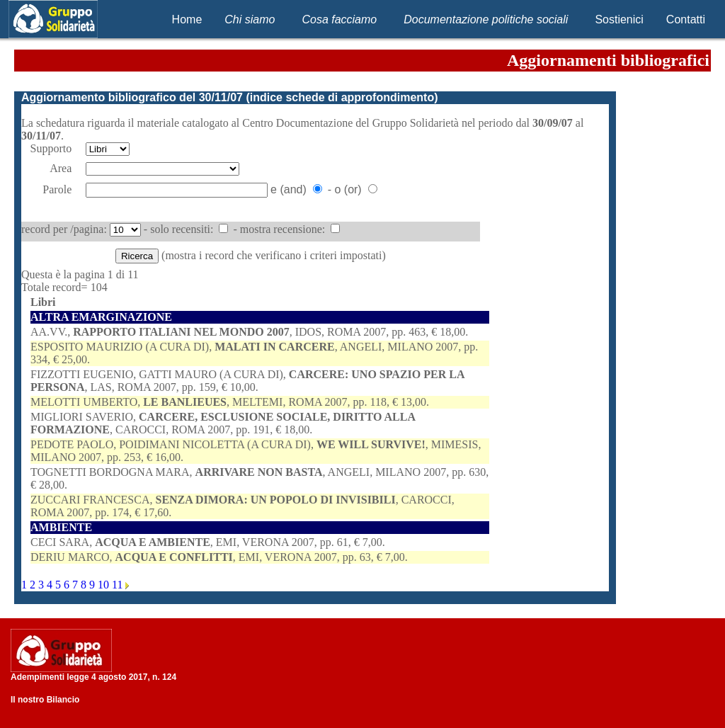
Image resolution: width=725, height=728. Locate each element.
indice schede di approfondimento (342, 97)
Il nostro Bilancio (45, 700)
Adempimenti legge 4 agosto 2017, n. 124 (93, 677)
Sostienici (619, 19)
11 (119, 585)
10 (105, 585)
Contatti (686, 19)
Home (187, 19)
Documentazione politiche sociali (486, 19)
